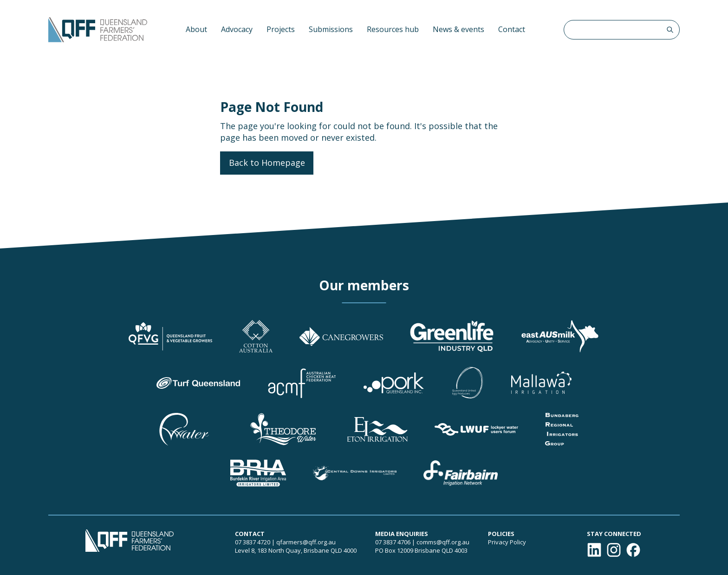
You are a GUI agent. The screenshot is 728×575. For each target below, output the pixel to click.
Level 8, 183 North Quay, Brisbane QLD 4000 (296, 550)
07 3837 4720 (253, 542)
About (196, 29)
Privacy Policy (507, 542)
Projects (281, 29)
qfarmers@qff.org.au (306, 542)
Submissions (331, 29)
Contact (512, 29)
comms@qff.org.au (443, 542)
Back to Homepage (267, 163)
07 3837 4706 (393, 542)
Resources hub (393, 29)
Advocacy (237, 29)
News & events (458, 29)
